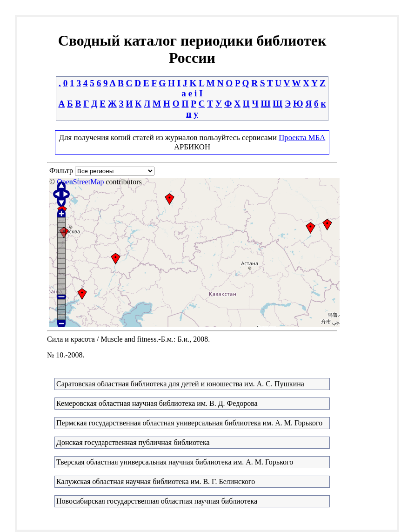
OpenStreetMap (80, 182)
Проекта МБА (302, 138)
